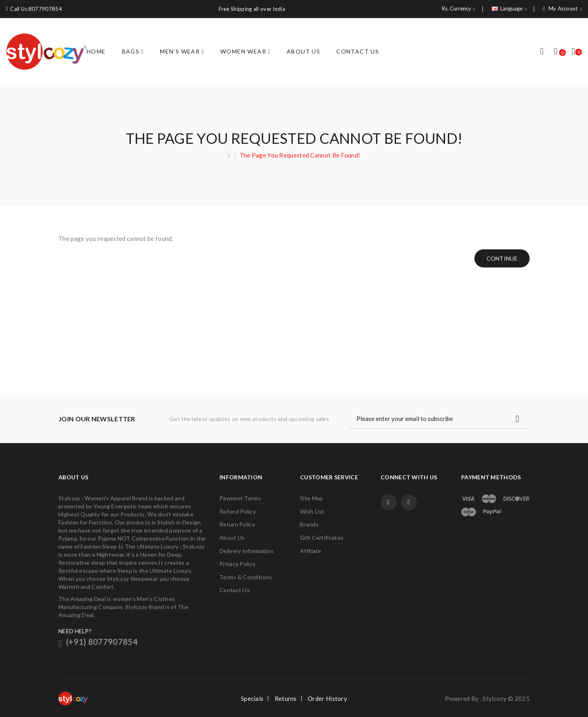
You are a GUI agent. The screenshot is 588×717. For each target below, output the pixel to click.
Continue (502, 258)
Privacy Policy (237, 564)
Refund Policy (238, 511)
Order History (327, 698)
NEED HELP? (75, 631)
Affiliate (311, 551)
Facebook (389, 502)
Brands (309, 524)
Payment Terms (240, 498)
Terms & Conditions (246, 577)
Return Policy (237, 524)
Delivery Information (246, 551)
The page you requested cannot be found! (300, 155)
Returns (286, 698)
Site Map (312, 498)
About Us (232, 538)
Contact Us (235, 590)
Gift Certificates (322, 538)
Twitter (409, 502)
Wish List (312, 511)
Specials (252, 698)
